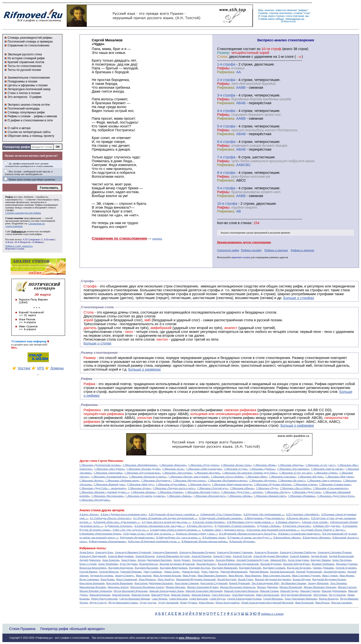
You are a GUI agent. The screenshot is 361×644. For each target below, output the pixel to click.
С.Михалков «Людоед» (277, 492)
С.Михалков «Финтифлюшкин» (140, 465)
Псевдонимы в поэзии (22, 81)
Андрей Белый (319, 556)
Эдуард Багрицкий (168, 603)
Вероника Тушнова (346, 564)
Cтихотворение (230, 49)
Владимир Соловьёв (274, 568)
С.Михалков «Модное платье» (189, 480)
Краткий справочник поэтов (26, 62)
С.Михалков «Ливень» (179, 496)
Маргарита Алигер (118, 587)
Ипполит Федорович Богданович (273, 579)
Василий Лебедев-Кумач (296, 564)
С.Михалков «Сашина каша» (335, 484)
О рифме (35, 97)
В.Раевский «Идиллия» (242, 541)
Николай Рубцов (160, 595)
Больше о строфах (299, 298)
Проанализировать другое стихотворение (244, 242)
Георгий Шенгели (109, 572)
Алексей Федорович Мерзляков (270, 556)
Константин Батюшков (92, 583)
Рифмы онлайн (251, 250)
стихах (246, 223)
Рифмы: (224, 68)
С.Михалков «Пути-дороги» (204, 465)
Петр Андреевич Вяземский (296, 595)
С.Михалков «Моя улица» (340, 477)
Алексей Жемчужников (121, 556)
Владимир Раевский (250, 568)
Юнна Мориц (206, 603)
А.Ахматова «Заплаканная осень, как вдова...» (159, 526)
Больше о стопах (98, 343)
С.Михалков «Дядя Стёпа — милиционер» (103, 488)
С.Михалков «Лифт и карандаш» (204, 469)
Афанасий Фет (278, 560)
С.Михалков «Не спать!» (292, 480)
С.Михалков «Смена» (306, 484)
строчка (274, 13)
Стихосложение (14, 218)
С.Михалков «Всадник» (207, 473)
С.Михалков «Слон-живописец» (331, 488)
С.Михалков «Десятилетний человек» (100, 465)
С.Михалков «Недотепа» (263, 480)
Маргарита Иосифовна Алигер (147, 587)
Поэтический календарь (24, 109)
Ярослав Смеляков (341, 603)
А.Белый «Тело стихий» (315, 522)
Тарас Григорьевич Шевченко (301, 599)
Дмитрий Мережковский (234, 572)
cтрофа (229, 64)
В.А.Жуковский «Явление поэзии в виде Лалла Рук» (248, 534)
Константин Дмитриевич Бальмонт (154, 583)
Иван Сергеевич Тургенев (306, 575)
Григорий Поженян (131, 572)
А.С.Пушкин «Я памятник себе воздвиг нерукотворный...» (165, 518)
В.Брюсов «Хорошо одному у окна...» (197, 534)
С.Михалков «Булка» (139, 488)
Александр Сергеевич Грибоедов (298, 552)
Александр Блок (104, 552)
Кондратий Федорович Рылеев (329, 579)
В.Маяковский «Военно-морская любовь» (204, 541)
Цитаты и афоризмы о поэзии (27, 85)
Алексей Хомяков (299, 556)
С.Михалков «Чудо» (267, 488)
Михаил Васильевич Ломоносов (238, 587)
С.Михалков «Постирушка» (95, 500)
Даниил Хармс (172, 572)
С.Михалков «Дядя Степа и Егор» (336, 496)
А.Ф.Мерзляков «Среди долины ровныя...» (250, 522)
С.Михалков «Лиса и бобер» (295, 488)
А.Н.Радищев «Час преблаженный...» (264, 514)
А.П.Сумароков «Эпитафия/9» (302, 514)
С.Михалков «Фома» (265, 465)
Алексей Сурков (222, 556)
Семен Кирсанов (178, 599)
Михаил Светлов (347, 587)
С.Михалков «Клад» (199, 484)
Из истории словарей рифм (26, 58)
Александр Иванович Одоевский (133, 552)
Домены (57, 368)
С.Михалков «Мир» (256, 477)
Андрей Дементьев (90, 560)
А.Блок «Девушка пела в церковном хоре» (123, 514)
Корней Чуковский (239, 583)
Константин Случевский (214, 583)
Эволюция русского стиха (25, 54)
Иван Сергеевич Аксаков (276, 575)
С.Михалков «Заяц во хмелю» (327, 469)
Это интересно (17, 97)
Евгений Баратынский (282, 572)
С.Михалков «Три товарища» (293, 469)
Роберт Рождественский (104, 599)
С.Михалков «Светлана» (282, 477)
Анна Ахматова (111, 560)
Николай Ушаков (180, 595)
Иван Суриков (330, 575)
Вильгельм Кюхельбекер (93, 568)
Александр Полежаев (266, 552)
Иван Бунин (189, 575)
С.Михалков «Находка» (291, 465)
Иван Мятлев (236, 575)
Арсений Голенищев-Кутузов (252, 560)
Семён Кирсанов (198, 599)
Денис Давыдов (210, 572)
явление (292, 10)
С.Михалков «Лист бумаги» (109, 469)
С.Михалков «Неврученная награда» (232, 484)
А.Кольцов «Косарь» (298, 518)
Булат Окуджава (128, 564)
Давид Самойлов (152, 572)
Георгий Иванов (88, 572)
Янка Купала (322, 603)
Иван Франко (347, 575)
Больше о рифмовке (297, 425)
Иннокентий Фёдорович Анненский (196, 579)
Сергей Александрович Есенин (244, 599)
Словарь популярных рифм (26, 112)
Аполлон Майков (225, 560)
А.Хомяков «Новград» (287, 522)
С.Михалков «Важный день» (110, 484)
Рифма (9, 197)
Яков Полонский (304, 603)
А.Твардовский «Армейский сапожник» (221, 518)
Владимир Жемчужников (173, 568)
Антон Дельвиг (182, 560)
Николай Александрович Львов (166, 591)
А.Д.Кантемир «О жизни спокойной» (235, 526)
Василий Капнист (206, 564)
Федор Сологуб (98, 603)
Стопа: (223, 57)
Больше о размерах (145, 369)
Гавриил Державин (323, 568)
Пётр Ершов (320, 595)
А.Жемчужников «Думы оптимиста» (264, 518)
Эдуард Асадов (148, 603)
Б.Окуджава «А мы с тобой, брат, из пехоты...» (149, 534)
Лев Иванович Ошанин (293, 583)
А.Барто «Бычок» (89, 514)
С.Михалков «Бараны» (143, 492)
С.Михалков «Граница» (170, 492)
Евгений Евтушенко (334, 572)
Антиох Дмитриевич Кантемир (155, 560)
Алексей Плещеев (201, 556)
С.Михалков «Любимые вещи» (122, 480)
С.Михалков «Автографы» (108, 473)
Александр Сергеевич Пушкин (335, 552)
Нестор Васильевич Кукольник (130, 591)
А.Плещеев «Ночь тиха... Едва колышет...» (116, 522)
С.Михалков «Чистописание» (108, 496)
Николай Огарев (140, 595)
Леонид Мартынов (318, 583)
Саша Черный (159, 599)
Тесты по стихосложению (25, 66)
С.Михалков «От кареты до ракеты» (145, 496)
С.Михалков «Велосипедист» (210, 496)
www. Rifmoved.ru (189, 638)
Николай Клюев (121, 595)
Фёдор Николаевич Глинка (123, 603)
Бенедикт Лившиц (321, 560)
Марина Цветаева (176, 587)
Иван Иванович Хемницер (212, 575)
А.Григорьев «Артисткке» (297, 526)
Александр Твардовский (93, 556)
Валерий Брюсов (148, 564)
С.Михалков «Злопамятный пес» (109, 477)
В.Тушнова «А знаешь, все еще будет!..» (250, 538)
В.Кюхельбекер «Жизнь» (287, 538)
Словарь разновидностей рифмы (30, 38)
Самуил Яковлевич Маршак (134, 599)
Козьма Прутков (302, 579)
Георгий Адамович (346, 568)
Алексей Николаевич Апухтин (173, 556)
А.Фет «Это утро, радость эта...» (130, 530)
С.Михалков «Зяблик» (240, 496)
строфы (9, 210)
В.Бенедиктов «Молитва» (317, 538)
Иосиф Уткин (245, 579)
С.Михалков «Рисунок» (310, 477)
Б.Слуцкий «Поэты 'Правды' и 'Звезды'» (323, 530)
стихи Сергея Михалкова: (107, 461)
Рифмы (283, 388)
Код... (15, 347)
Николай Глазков (269, 591)
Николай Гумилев (310, 591)
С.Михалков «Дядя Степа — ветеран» (242, 492)
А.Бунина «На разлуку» (199, 526)
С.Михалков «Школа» (242, 488)
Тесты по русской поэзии (24, 70)
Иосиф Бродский (227, 579)
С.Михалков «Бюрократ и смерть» (148, 477)
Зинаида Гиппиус (124, 575)
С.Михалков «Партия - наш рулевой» (189, 477)
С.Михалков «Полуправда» (156, 480)
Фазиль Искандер (328, 599)
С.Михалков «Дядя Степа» (306, 492)
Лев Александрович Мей (265, 583)
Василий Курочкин (271, 564)
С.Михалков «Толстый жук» (213, 488)
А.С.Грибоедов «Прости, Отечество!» (110, 518)
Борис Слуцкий (88, 564)
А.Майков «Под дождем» (326, 526)
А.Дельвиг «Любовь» (269, 526)
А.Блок (9, 242)
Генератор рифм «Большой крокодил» (73, 629)
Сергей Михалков (273, 599)
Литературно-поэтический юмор (29, 89)
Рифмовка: (226, 72)
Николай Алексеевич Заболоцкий (204, 591)
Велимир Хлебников (323, 564)
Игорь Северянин (89, 579)
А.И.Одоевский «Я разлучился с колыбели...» (173, 514)
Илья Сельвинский (127, 579)
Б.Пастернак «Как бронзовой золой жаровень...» (273, 530)
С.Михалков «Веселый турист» (202, 492)
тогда (264, 16)
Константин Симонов (187, 583)
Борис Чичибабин (108, 564)
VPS (41, 368)
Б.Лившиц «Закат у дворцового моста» (223, 530)
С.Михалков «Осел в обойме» (227, 477)
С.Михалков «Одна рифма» (171, 484)
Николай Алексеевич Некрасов (241, 591)
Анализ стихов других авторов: (102, 510)
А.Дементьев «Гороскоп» (118, 526)
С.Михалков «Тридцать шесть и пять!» (174, 488)
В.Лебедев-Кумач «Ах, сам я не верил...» (178, 538)
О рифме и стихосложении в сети (30, 120)
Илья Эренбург (166, 579)
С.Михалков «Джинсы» (262, 469)
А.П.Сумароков (31, 239)
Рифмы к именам (276, 250)
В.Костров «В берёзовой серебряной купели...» (154, 541)
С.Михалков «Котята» (92, 480)
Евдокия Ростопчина (102, 575)
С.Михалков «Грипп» (326, 473)
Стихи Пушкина (22, 629)
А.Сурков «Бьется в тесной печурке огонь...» (166, 522)
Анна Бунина (128, 560)
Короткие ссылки (15, 249)
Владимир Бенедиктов (121, 568)
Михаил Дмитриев (267, 587)
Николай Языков (201, 595)
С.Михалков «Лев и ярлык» (177, 473)
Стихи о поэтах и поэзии (24, 93)
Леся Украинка (338, 583)
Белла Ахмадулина (298, 560)
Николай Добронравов (334, 591)
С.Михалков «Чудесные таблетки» (273, 484)
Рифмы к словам (19, 116)
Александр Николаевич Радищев (197, 552)
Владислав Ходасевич (299, 568)
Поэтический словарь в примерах (30, 42)
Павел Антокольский (267, 595)
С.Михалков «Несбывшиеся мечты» (228, 480)
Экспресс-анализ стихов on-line (29, 105)
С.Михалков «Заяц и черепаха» (324, 480)
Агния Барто (86, 552)
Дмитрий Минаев (259, 572)
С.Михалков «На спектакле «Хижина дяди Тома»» (250, 473)
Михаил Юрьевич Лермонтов (96, 591)
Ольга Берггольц (221, 595)
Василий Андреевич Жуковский (177, 564)
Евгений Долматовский (309, 572)
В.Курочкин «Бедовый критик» (137, 538)
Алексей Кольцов (145, 556)
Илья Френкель (147, 579)
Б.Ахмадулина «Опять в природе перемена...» (175, 530)
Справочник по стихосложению (28, 45)
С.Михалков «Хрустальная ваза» (142, 473)
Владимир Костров (199, 568)
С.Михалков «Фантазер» (173, 465)
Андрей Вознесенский (341, 556)
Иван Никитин (253, 575)
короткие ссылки (241, 257)
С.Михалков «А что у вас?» (321, 465)
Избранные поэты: (93, 548)
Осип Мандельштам (243, 595)
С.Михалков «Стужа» (236, 469)
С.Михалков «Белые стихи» (236, 465)
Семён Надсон (217, 599)
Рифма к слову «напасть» (19, 246)
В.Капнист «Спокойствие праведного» (299, 534)
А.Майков (38, 242)
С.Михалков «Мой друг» (141, 484)
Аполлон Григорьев (203, 560)
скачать (157, 238)
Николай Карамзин (100, 595)
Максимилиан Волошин (93, 587)
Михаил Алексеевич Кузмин (202, 587)
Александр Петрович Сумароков (235, 552)
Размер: (224, 53)
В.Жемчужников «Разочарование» (107, 541)
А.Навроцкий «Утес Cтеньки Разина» (221, 514)
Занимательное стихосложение (29, 78)
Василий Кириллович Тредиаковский (238, 564)
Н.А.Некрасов (23, 242)
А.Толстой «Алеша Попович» (209, 522)
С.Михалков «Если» (173, 469)
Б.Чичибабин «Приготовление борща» (100, 534)
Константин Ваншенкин (119, 583)
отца (307, 13)
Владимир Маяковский (224, 568)
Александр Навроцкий (165, 552)
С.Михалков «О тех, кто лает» (296, 473)
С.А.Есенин (48, 239)
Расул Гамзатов (337, 595)
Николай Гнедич (289, 591)
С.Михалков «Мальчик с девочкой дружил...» (104, 492)
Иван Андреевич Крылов (167, 575)
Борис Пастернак (342, 560)
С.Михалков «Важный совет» (270, 496)
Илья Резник (107, 579)
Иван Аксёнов (144, 575)
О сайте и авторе (19, 128)
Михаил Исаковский (290, 587)
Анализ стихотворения (233, 233)
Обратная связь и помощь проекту (31, 136)
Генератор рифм (17, 147)
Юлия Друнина (188, 603)
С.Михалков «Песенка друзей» (143, 469)
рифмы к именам (45, 116)
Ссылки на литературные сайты (29, 132)
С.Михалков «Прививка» (302, 496)
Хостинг (24, 368)
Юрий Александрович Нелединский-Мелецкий (267, 603)
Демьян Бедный (190, 572)
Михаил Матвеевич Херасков (320, 587)
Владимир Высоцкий (146, 568)
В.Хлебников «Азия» (214, 538)
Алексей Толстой (242, 556)
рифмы (303, 10)
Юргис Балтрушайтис (228, 603)
